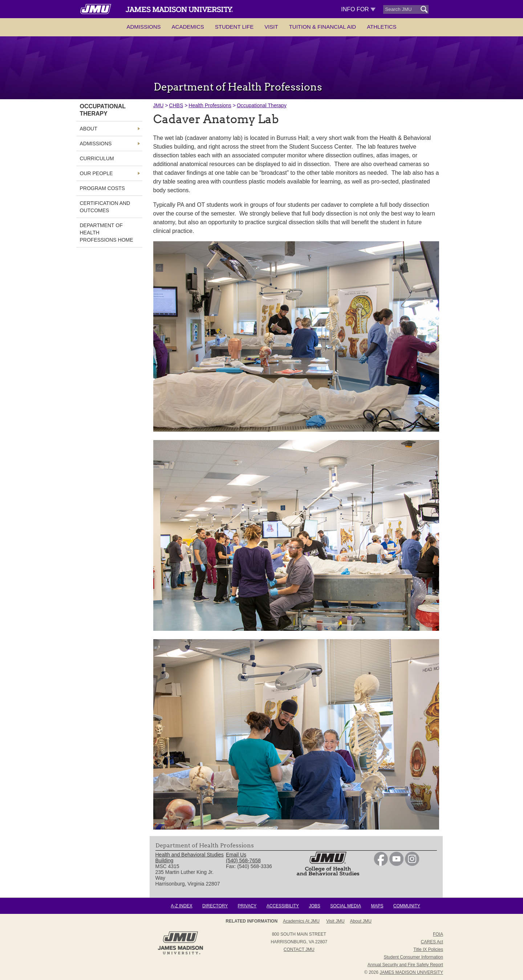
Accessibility (283, 906)
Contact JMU (299, 949)
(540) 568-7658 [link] (243, 860)
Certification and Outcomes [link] (105, 207)
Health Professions (210, 105)
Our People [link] (96, 173)
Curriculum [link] (97, 158)
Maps (377, 906)
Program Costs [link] (102, 188)
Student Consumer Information (413, 957)
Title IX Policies (428, 949)
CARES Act (432, 942)
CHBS (176, 105)
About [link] (89, 129)
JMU (159, 105)
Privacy (247, 906)
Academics (188, 27)
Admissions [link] (96, 144)
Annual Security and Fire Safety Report (405, 965)
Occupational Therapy (262, 105)
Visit (271, 27)
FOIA (438, 934)
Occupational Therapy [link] (103, 110)
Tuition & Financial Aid (323, 27)
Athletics (382, 27)
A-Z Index (181, 906)
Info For (358, 9)
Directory (215, 906)
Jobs (314, 906)
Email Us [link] (236, 855)
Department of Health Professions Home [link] (107, 233)
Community (407, 906)
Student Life (234, 27)
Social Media (346, 906)
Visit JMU (335, 921)
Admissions (143, 27)
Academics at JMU (301, 921)
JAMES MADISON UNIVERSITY (411, 972)
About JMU (361, 921)
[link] (381, 864)
